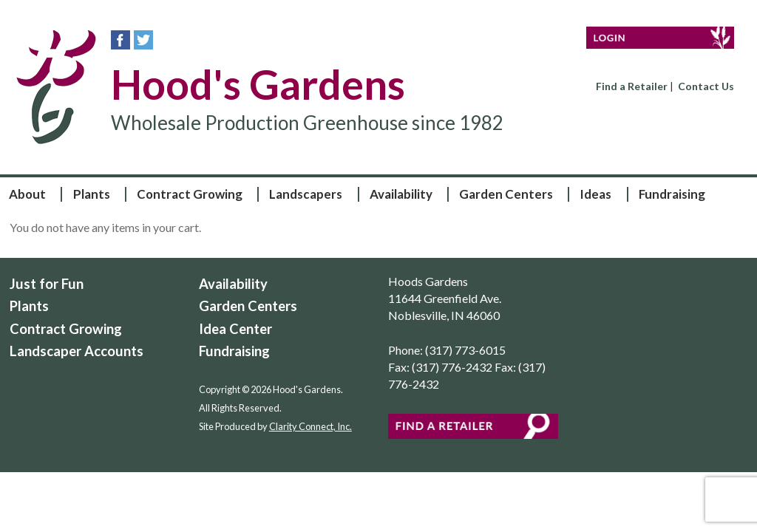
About (27, 194)
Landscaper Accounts (77, 351)
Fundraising (672, 194)
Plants (92, 194)
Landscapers (306, 194)
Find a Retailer (632, 86)
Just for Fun (47, 284)
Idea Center (235, 329)
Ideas (595, 194)
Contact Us (706, 86)
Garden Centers (506, 194)
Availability (401, 194)
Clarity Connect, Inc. (310, 426)
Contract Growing (190, 194)
